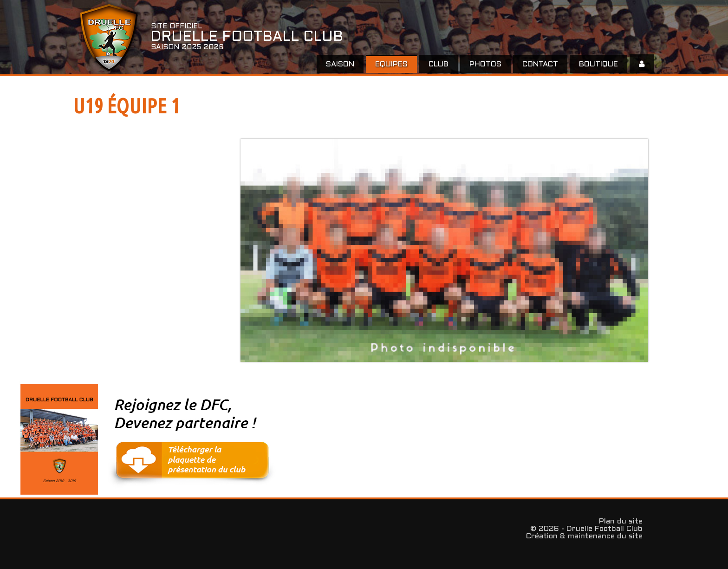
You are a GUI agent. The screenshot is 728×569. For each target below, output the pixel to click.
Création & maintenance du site (584, 536)
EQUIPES (391, 64)
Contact (540, 64)
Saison (340, 64)
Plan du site (621, 521)
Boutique (598, 64)
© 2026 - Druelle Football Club (586, 529)
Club (439, 64)
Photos (485, 64)
